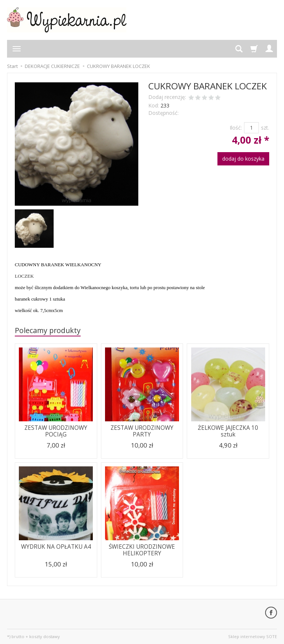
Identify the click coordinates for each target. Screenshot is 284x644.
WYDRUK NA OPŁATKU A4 (56, 547)
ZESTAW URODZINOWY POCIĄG (56, 431)
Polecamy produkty (48, 330)
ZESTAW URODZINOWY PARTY (142, 431)
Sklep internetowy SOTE (253, 636)
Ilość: (236, 128)
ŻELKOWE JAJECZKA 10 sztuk (228, 431)
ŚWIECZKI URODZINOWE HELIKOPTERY (142, 550)
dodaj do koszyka (243, 159)
